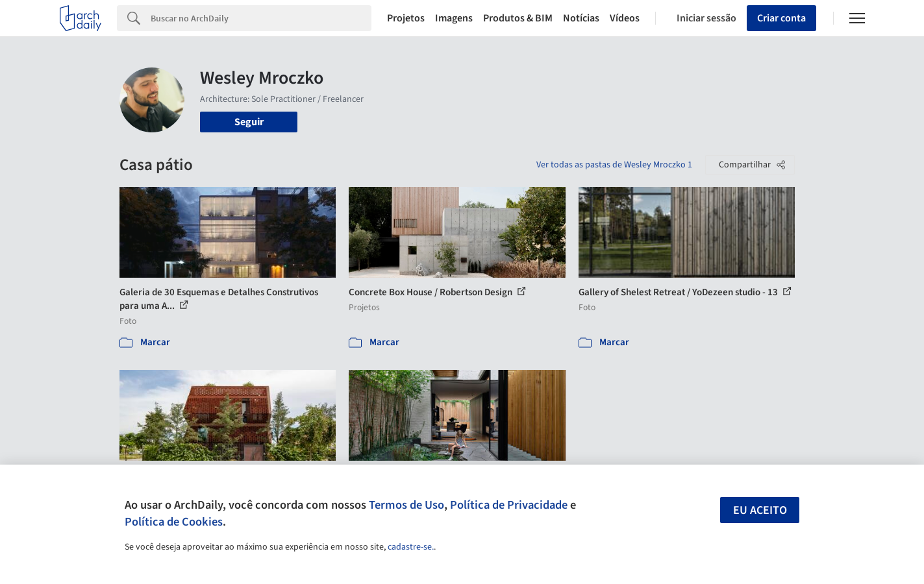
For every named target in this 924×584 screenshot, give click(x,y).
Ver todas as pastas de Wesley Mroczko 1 (614, 165)
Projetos (406, 18)
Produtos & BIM (518, 18)
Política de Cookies (174, 522)
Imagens (454, 18)
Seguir (249, 122)
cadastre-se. (411, 547)
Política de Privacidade (509, 505)
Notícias (581, 18)
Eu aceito (760, 510)
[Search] (261, 18)
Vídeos (625, 18)
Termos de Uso (406, 505)
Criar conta (781, 18)
